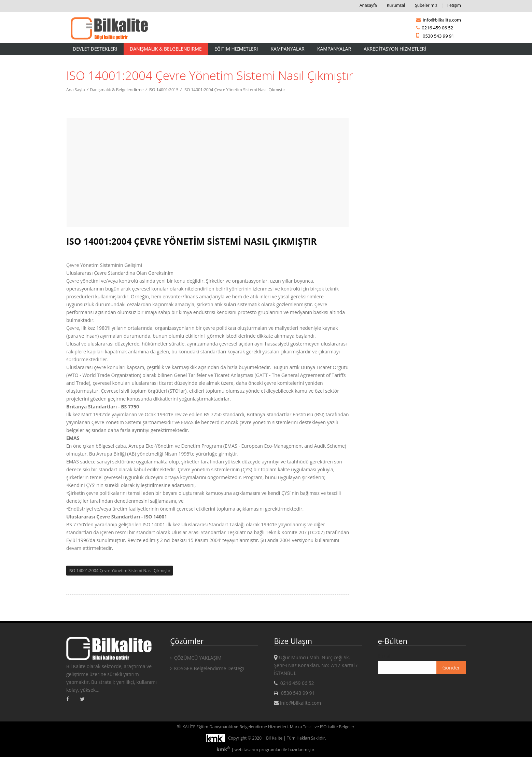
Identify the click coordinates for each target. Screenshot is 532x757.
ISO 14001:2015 (163, 90)
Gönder (451, 667)
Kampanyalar (287, 49)
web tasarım (246, 750)
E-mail (385, 656)
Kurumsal (396, 5)
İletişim (454, 5)
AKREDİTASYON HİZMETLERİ (395, 49)
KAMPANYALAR (334, 49)
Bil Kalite (274, 738)
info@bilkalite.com (439, 20)
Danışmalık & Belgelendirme (166, 49)
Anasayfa (368, 5)
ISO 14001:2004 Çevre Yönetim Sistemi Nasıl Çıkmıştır (234, 90)
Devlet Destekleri (95, 49)
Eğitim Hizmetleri (236, 49)
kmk (224, 749)
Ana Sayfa (76, 90)
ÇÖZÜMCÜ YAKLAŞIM (196, 658)
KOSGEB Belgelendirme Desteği (207, 668)
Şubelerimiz (426, 5)
